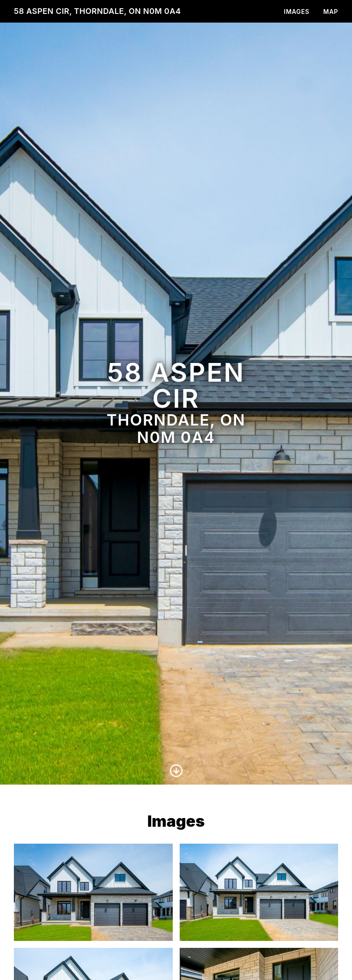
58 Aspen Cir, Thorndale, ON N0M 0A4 (97, 11)
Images (297, 12)
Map (331, 12)
